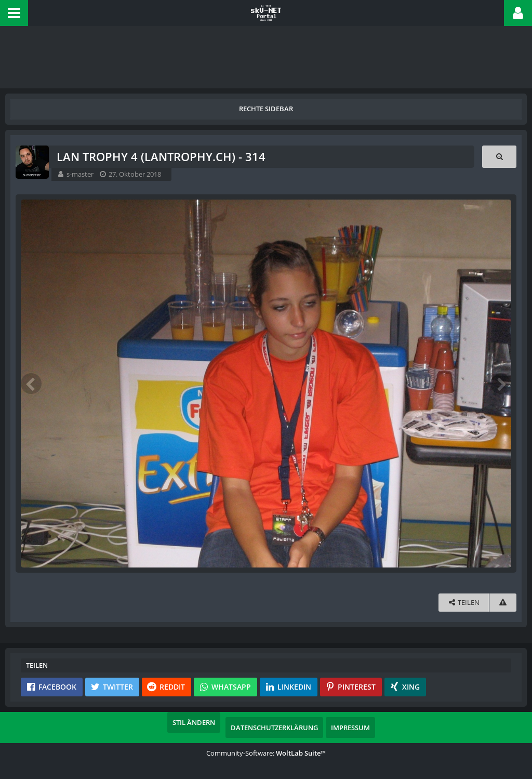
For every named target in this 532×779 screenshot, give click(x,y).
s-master (80, 174)
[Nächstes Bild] (501, 384)
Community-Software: (266, 753)
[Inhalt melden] (503, 603)
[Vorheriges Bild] (31, 384)
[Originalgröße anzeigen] (499, 157)
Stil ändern (194, 722)
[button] (14, 13)
